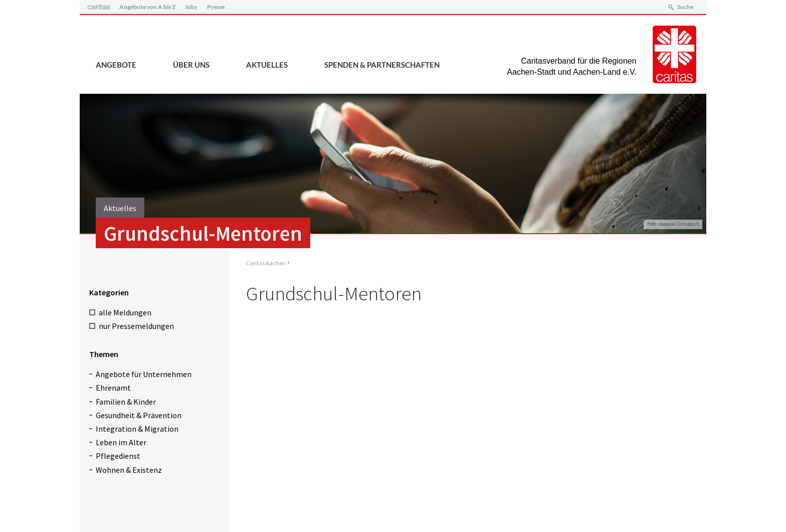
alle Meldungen (125, 312)
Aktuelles (267, 65)
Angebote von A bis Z (147, 7)
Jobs (191, 7)
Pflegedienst (118, 456)
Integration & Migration (137, 429)
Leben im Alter (121, 442)
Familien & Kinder (126, 402)
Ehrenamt (113, 388)
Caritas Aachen (266, 263)
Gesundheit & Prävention (139, 415)
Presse (216, 7)
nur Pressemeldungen (136, 326)
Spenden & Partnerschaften (382, 65)
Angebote (116, 65)
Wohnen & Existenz (129, 470)
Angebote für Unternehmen (144, 374)
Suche (685, 7)
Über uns (191, 65)
